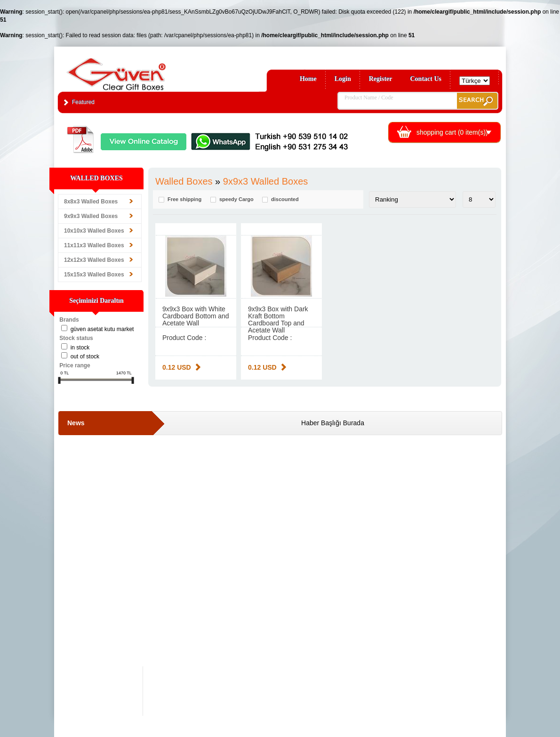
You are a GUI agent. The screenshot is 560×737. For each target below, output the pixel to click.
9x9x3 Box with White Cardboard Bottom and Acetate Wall (196, 316)
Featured (83, 102)
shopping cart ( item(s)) (452, 132)
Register (381, 79)
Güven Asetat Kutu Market (102, 329)
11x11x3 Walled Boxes (94, 245)
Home (308, 79)
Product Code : (184, 338)
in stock (80, 348)
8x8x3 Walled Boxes (91, 202)
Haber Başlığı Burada (333, 423)
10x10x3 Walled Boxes (94, 231)
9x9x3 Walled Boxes (91, 216)
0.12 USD (177, 367)
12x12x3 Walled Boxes (94, 260)
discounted (285, 199)
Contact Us (426, 79)
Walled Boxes (184, 181)
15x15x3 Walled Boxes (94, 275)
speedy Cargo (236, 199)
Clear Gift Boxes (136, 70)
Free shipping (184, 199)
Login (343, 79)
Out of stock (85, 356)
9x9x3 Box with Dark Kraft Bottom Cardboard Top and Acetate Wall (278, 320)
